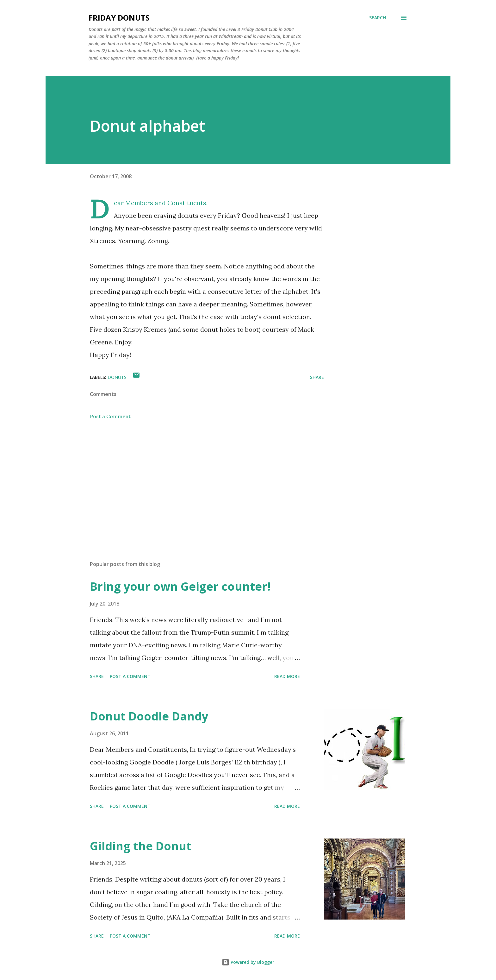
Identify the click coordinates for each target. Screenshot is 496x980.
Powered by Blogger (248, 962)
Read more (287, 676)
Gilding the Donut (141, 846)
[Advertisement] (197, 482)
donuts (117, 377)
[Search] (378, 18)
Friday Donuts (119, 18)
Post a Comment (110, 416)
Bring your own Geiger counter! (180, 586)
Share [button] (317, 377)
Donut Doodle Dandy (149, 716)
